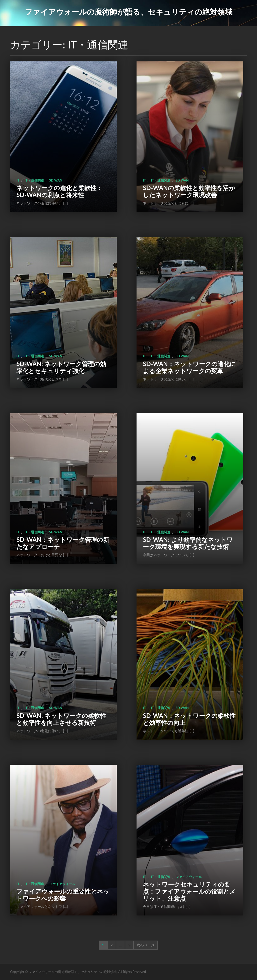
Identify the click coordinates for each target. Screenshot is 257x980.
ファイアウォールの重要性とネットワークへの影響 (63, 895)
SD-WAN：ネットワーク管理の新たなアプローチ (63, 543)
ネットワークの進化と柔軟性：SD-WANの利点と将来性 (59, 191)
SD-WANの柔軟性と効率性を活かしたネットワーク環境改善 (189, 191)
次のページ (146, 945)
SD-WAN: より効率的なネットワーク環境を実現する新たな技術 (188, 543)
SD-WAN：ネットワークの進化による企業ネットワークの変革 (189, 367)
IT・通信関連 (34, 180)
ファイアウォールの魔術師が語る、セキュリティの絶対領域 (129, 12)
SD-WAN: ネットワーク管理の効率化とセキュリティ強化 (61, 367)
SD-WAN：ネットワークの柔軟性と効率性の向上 (189, 719)
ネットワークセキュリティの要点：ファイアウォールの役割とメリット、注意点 (189, 891)
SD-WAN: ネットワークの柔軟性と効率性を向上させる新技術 (61, 719)
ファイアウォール (62, 884)
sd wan (56, 180)
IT (18, 180)
